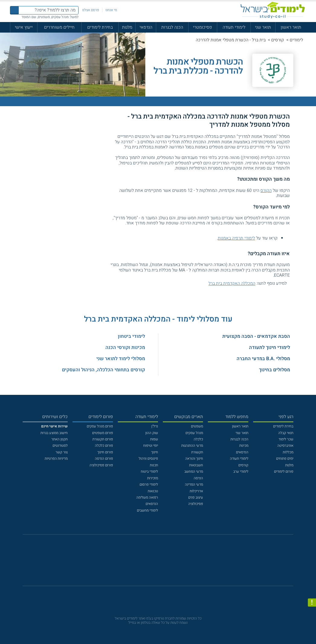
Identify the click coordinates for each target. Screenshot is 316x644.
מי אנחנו (111, 10)
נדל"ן (155, 426)
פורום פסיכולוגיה (101, 465)
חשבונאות (196, 465)
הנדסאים (242, 452)
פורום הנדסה (104, 459)
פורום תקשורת (103, 439)
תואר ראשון (291, 27)
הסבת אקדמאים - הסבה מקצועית (256, 336)
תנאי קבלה (286, 433)
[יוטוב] (164, 563)
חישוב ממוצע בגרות (54, 433)
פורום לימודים (284, 472)
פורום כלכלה (104, 446)
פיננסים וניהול (148, 459)
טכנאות (153, 491)
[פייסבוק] (154, 563)
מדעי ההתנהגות (192, 446)
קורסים (278, 40)
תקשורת (197, 452)
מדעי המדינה (194, 485)
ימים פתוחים (285, 459)
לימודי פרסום (149, 485)
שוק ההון (152, 433)
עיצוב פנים (196, 498)
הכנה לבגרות (172, 27)
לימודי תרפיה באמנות (236, 238)
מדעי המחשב (194, 472)
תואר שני (263, 27)
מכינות (244, 446)
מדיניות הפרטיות (56, 459)
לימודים (296, 40)
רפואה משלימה (147, 498)
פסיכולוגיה (196, 504)
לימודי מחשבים (147, 511)
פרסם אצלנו (91, 10)
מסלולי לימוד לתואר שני (121, 359)
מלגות (127, 27)
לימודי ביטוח (149, 472)
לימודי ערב (241, 472)
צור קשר (62, 452)
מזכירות (153, 478)
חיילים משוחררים (59, 27)
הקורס (266, 190)
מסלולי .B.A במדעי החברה (263, 359)
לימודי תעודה (234, 27)
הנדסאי (146, 27)
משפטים (197, 426)
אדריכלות (196, 491)
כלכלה (198, 439)
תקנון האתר (60, 439)
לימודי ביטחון (131, 336)
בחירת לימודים (100, 27)
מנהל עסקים (194, 433)
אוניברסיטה (285, 446)
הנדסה (198, 478)
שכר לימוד (286, 439)
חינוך (155, 452)
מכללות (288, 452)
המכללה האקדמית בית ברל (232, 283)
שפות (154, 439)
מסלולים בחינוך (274, 370)
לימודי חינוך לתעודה (269, 347)
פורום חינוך (105, 452)
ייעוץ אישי (24, 27)
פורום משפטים (103, 433)
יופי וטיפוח (151, 446)
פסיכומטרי (203, 27)
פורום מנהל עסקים (100, 426)
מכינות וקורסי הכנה (125, 347)
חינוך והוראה (194, 459)
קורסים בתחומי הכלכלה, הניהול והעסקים (103, 370)
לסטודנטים (60, 446)
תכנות (154, 465)
